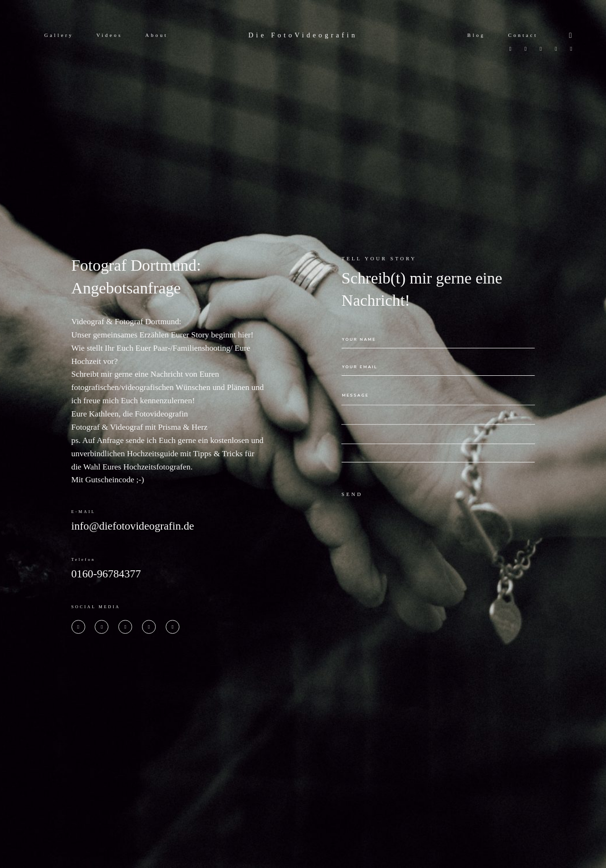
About (157, 35)
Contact (523, 35)
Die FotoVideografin (303, 35)
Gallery (59, 35)
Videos (109, 35)
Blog (476, 35)
